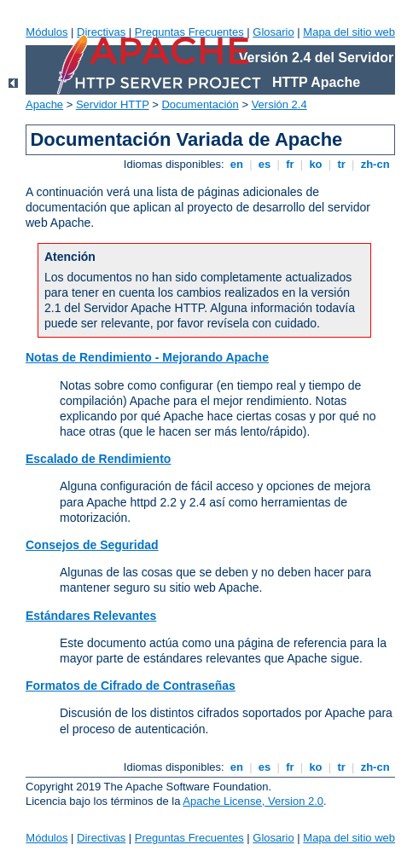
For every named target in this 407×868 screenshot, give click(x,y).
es (265, 164)
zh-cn (375, 164)
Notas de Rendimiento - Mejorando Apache (147, 357)
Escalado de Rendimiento (98, 459)
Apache (44, 104)
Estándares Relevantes (91, 616)
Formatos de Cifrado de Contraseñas (131, 686)
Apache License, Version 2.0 (253, 801)
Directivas (101, 32)
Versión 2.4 (279, 104)
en (236, 164)
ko (316, 164)
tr (342, 164)
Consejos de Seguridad (92, 545)
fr (291, 164)
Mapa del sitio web (349, 32)
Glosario (273, 32)
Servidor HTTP (113, 104)
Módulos (47, 32)
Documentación (200, 104)
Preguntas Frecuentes (189, 32)
